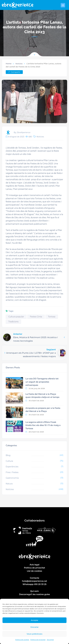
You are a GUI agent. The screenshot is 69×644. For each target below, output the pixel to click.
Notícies (19, 64)
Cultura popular (16, 317)
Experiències (12, 467)
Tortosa (52, 317)
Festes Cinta (36, 317)
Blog (8, 455)
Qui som (35, 591)
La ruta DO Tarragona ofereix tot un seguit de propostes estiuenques (42, 382)
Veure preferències (34, 634)
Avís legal (50, 640)
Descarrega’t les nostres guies (35, 594)
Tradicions (13, 322)
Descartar (34, 627)
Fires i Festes (12, 472)
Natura (9, 484)
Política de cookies (22, 640)
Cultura (9, 461)
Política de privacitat (38, 640)
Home (9, 64)
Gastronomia (12, 478)
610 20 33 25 (40, 584)
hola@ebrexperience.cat (34, 581)
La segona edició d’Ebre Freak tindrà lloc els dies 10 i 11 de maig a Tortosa (43, 425)
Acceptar (34, 620)
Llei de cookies (34, 571)
